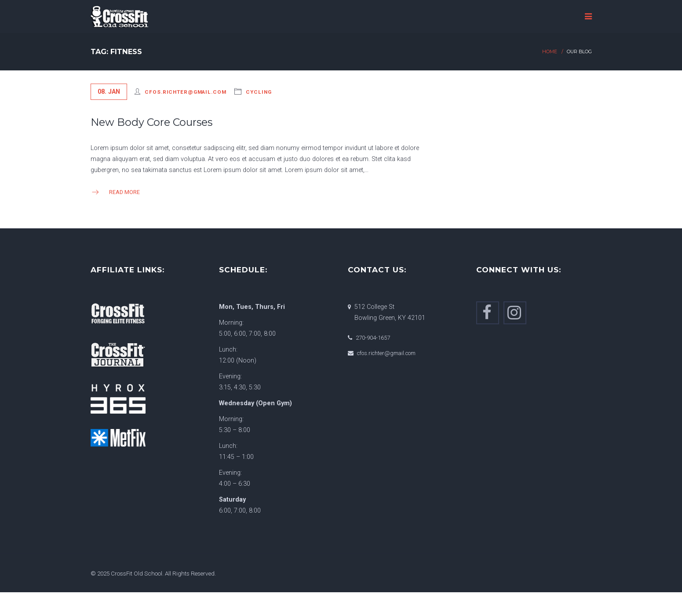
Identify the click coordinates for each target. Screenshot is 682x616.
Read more (115, 192)
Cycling (259, 92)
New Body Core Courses (151, 122)
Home (550, 52)
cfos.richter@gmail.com (185, 92)
